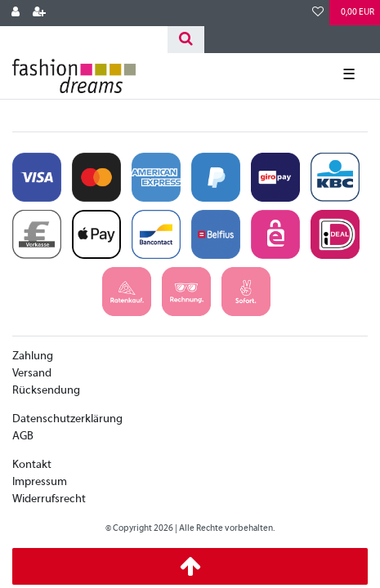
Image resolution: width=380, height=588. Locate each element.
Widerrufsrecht (49, 499)
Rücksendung (46, 391)
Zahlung (33, 356)
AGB (23, 437)
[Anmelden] (16, 13)
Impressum (40, 482)
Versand (32, 374)
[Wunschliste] (318, 13)
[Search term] (84, 40)
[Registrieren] (39, 13)
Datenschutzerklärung (67, 419)
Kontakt (32, 465)
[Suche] (186, 40)
